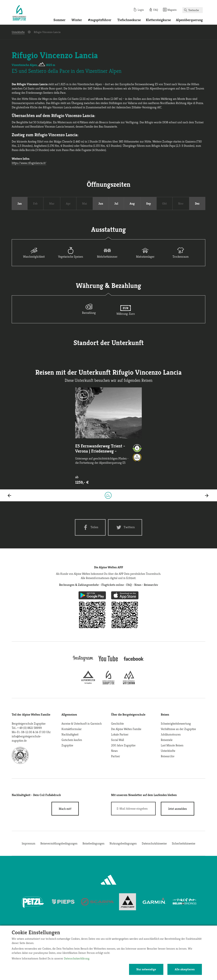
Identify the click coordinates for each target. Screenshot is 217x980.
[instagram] (83, 662)
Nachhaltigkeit (70, 734)
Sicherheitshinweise (184, 843)
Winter (77, 20)
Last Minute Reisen (172, 745)
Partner (116, 756)
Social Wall (117, 740)
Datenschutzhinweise (154, 843)
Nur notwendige (146, 969)
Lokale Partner (120, 734)
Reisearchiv (168, 756)
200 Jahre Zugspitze (123, 745)
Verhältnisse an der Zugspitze (178, 729)
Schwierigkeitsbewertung (176, 723)
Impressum (29, 843)
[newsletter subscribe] (178, 809)
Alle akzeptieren (185, 969)
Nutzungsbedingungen (123, 843)
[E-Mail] (133, 809)
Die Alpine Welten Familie (126, 729)
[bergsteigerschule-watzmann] (129, 683)
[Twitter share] (125, 527)
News (114, 751)
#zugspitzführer (100, 20)
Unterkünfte (18, 32)
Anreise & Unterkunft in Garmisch (82, 723)
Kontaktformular (72, 729)
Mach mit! (65, 809)
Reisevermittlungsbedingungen (59, 843)
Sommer (60, 20)
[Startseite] (19, 13)
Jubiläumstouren (171, 734)
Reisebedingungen (93, 843)
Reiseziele (167, 740)
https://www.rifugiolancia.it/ (29, 163)
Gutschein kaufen (72, 740)
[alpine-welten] (88, 683)
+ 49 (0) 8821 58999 (30, 728)
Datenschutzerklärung (77, 958)
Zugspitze (67, 745)
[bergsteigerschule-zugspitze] (108, 683)
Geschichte (117, 723)
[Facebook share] (90, 527)
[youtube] (108, 662)
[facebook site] (134, 661)
